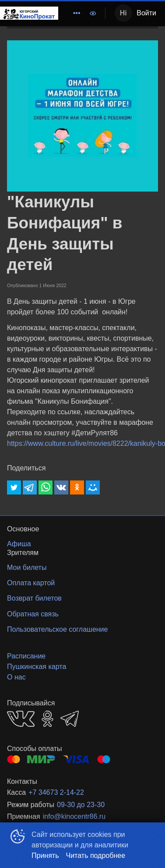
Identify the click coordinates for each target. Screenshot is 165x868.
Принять (45, 856)
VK (21, 719)
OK (47, 719)
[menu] (71, 13)
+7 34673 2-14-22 (56, 792)
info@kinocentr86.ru (74, 816)
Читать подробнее (96, 856)
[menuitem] (77, 13)
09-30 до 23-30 (81, 805)
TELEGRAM (70, 719)
